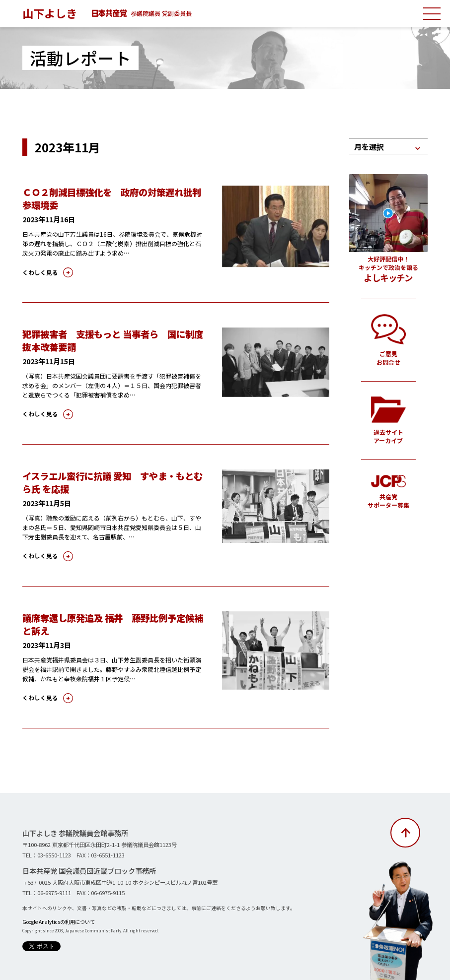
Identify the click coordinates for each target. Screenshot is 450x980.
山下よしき (50, 13)
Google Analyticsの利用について (58, 920)
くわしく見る (39, 272)
